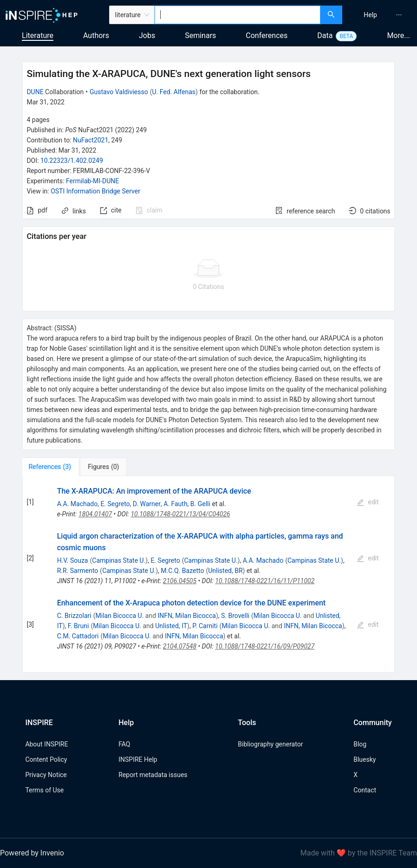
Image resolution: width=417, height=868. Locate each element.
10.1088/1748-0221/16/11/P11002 (265, 581)
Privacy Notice (46, 775)
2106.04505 (180, 581)
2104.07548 (180, 646)
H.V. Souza (73, 560)
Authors (96, 35)
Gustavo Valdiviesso (119, 92)
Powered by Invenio (32, 853)
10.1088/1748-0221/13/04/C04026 (180, 514)
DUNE (35, 92)
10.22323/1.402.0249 (72, 161)
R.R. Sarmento (78, 571)
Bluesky (365, 759)
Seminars (200, 35)
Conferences (267, 35)
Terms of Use (44, 790)
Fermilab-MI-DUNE (92, 181)
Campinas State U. (119, 560)
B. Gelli (200, 504)
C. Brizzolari (74, 616)
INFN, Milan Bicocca (187, 616)
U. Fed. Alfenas (174, 92)
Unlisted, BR (225, 571)
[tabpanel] (208, 575)
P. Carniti (205, 626)
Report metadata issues (153, 775)
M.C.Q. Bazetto (182, 571)
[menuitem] (370, 15)
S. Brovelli (235, 616)
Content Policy (46, 759)
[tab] (51, 467)
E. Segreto (115, 504)
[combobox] (238, 15)
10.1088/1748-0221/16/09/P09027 (265, 646)
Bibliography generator (270, 744)
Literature (38, 35)
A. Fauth (175, 504)
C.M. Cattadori (78, 636)
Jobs (147, 35)
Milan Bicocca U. (120, 616)
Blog (360, 744)
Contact (365, 790)
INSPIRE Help (138, 759)
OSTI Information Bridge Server (95, 191)
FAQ (124, 744)
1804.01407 (95, 514)
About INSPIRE (46, 744)
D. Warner (147, 504)
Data (325, 35)
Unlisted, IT (171, 626)
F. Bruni (78, 626)
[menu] (381, 15)
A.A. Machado (78, 504)
